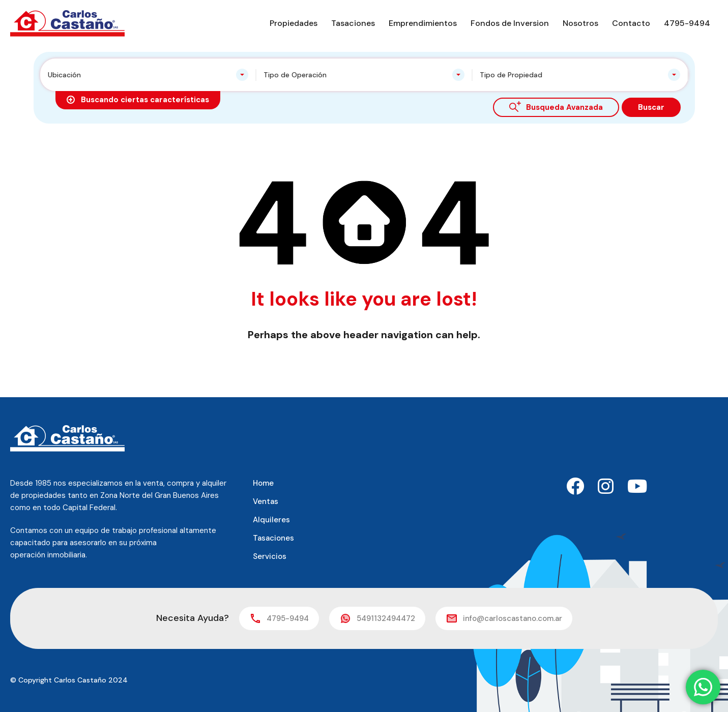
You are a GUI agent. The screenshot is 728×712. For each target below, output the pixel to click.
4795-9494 (687, 23)
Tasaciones (353, 23)
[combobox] (148, 75)
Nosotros (580, 23)
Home (263, 483)
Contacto (631, 23)
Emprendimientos (423, 23)
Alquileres (271, 520)
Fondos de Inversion (510, 23)
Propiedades (294, 23)
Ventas (266, 501)
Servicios (270, 556)
